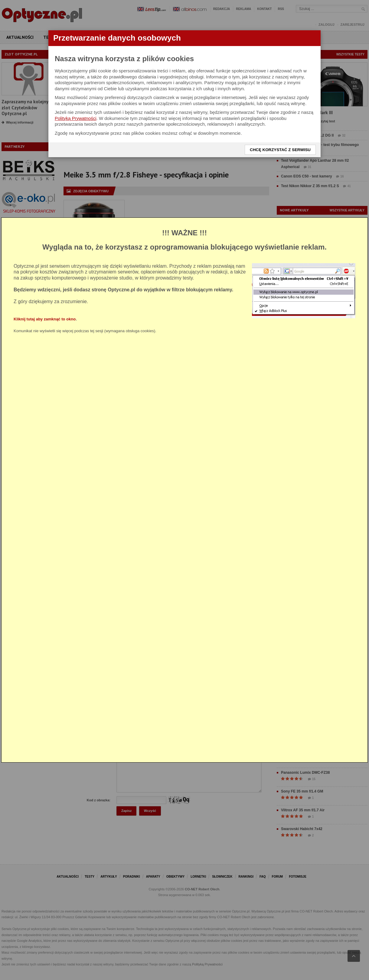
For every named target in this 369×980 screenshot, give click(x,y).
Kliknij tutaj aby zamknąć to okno (45, 319)
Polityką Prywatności (76, 118)
